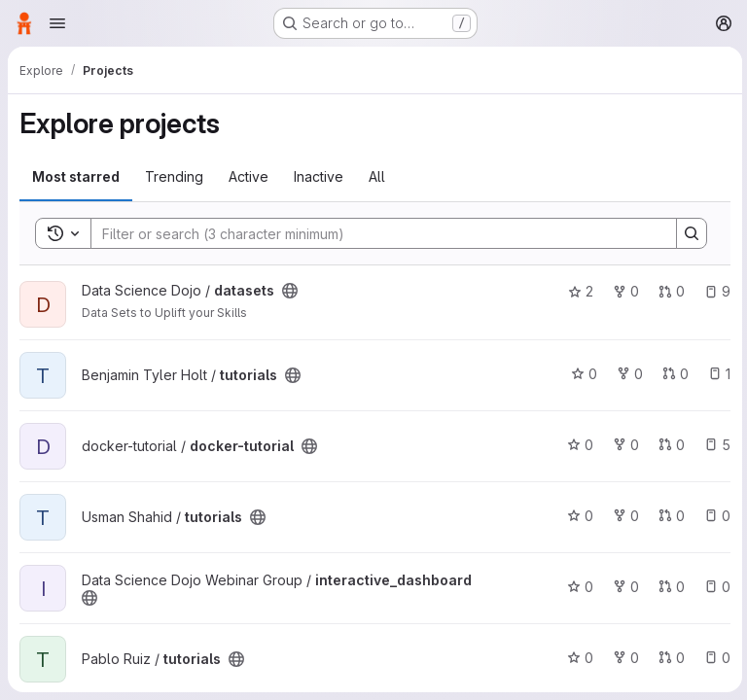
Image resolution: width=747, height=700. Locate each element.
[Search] (373, 233)
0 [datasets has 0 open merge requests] (669, 291)
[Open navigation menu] (57, 23)
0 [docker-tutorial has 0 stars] (577, 445)
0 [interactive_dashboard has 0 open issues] (714, 587)
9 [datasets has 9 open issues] (714, 291)
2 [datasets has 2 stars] (578, 291)
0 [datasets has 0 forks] (623, 291)
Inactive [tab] (319, 176)
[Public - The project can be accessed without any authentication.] (290, 291)
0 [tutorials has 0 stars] (581, 374)
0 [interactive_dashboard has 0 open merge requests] (669, 587)
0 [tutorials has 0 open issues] (714, 516)
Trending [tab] (174, 176)
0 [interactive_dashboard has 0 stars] (577, 587)
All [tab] (377, 176)
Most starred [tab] (76, 176)
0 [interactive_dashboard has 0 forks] (623, 587)
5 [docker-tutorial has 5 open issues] (714, 445)
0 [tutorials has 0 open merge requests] (673, 374)
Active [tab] (249, 176)
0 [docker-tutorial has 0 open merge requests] (669, 445)
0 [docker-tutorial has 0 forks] (623, 445)
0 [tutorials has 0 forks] (627, 374)
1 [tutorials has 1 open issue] (716, 374)
